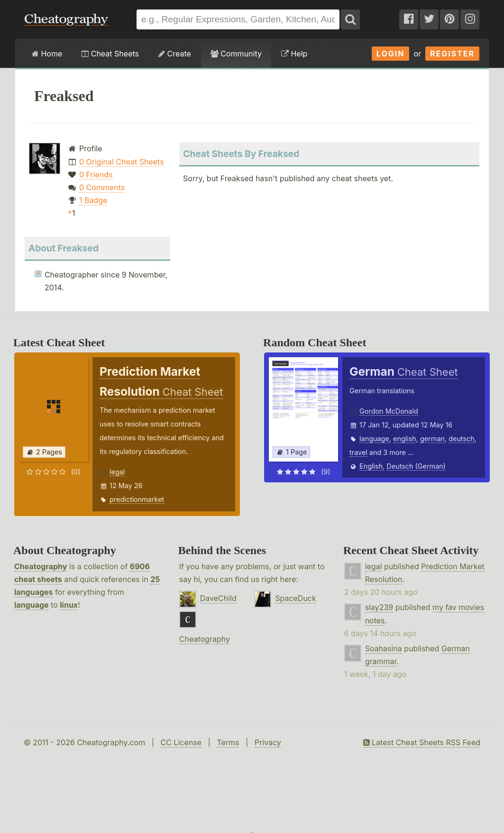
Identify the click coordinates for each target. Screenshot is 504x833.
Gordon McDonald (389, 411)
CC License (181, 742)
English (371, 466)
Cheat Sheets (110, 54)
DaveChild (218, 598)
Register (452, 54)
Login (391, 54)
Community (236, 54)
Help (294, 54)
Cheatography (41, 566)
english (405, 439)
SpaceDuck (296, 598)
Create (175, 54)
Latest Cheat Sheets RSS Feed (422, 742)
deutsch (462, 439)
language (374, 439)
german (432, 439)
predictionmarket (137, 499)
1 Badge (93, 200)
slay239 (379, 607)
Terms (228, 742)
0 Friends (96, 175)
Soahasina (384, 648)
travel (358, 452)
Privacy (268, 742)
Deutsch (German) (416, 466)
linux (69, 605)
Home (47, 54)
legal (117, 472)
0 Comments (102, 187)
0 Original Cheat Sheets (122, 162)
